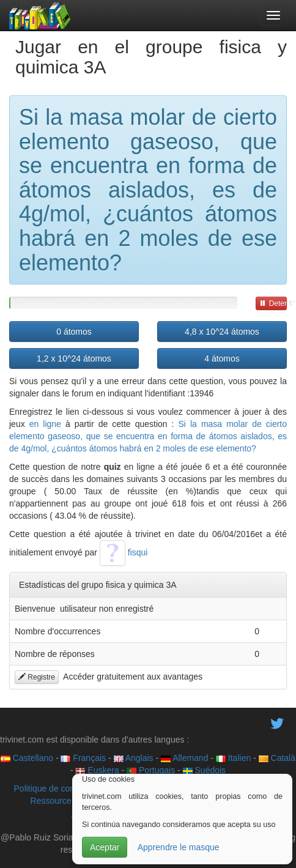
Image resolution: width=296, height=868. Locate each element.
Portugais (151, 770)
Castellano (27, 758)
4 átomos (222, 358)
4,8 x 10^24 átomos (222, 332)
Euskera (97, 770)
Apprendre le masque (179, 847)
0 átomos (74, 332)
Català (277, 758)
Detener (273, 303)
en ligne (45, 424)
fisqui (124, 552)
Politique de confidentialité (64, 788)
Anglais (134, 758)
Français (83, 758)
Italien (233, 758)
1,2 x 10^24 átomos (74, 358)
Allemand (184, 758)
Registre (37, 677)
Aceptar (105, 847)
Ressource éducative (71, 801)
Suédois (204, 770)
